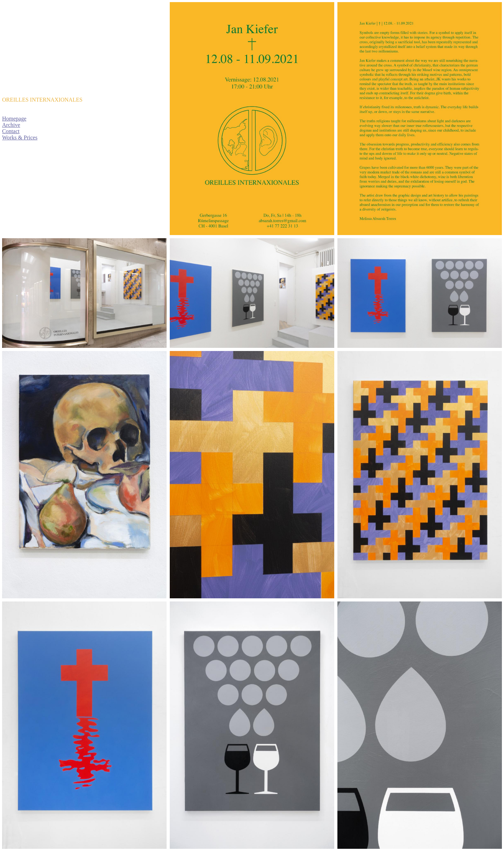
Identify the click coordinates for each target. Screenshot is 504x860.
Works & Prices (20, 137)
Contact (11, 131)
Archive (11, 125)
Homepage (14, 119)
